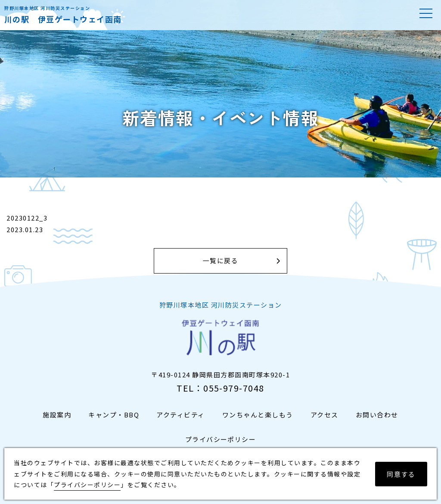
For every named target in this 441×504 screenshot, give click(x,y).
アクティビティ (181, 415)
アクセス (325, 415)
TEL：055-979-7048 (220, 388)
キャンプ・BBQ (114, 415)
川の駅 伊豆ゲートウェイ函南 (63, 19)
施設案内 (57, 415)
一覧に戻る (221, 261)
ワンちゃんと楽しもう (258, 415)
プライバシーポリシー (221, 439)
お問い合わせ (377, 415)
